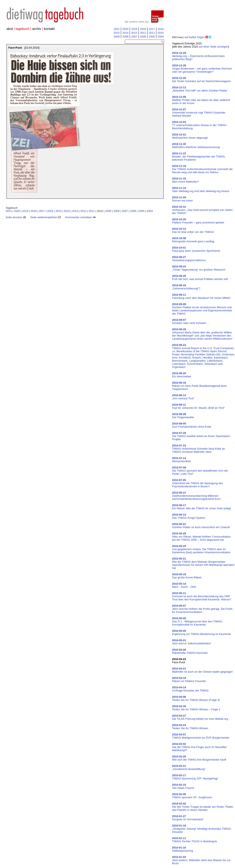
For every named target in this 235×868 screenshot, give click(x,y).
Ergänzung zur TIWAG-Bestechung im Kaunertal (201, 632)
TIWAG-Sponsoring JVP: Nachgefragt (195, 777)
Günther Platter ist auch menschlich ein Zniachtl (201, 526)
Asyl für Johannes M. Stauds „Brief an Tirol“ (198, 406)
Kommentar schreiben (81, 217)
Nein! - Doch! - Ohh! (184, 585)
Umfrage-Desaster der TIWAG (190, 689)
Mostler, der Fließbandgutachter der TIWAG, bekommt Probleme (199, 157)
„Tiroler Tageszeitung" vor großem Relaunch (199, 268)
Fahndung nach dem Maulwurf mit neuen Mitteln (201, 296)
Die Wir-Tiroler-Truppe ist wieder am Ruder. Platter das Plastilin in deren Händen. (203, 807)
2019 (134, 29)
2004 (161, 37)
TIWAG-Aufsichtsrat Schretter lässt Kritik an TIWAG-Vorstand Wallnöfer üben (198, 449)
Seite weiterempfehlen (46, 217)
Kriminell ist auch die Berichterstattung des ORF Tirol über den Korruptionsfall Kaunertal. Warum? (202, 596)
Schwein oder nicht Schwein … (191, 321)
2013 (134, 33)
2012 (143, 33)
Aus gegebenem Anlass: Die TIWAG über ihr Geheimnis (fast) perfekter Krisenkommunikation (201, 549)
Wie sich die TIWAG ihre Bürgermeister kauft (199, 758)
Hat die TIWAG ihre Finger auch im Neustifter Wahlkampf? (199, 747)
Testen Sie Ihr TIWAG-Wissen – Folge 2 (196, 708)
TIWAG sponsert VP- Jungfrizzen (192, 796)
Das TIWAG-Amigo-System (189, 516)
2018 (143, 29)
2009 (117, 37)
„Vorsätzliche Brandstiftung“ (189, 767)
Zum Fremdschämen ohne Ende (192, 425)
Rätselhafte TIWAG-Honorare (190, 651)
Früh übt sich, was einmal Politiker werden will (200, 277)
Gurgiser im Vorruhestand (188, 818)
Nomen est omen (182, 199)
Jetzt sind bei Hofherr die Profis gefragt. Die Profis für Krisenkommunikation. (202, 609)
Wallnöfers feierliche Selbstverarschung (196, 146)
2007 (134, 37)
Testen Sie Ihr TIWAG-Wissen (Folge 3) (196, 698)
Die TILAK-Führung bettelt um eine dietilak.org (200, 717)
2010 (161, 33)
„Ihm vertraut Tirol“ (183, 397)
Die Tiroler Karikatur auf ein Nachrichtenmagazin (201, 80)
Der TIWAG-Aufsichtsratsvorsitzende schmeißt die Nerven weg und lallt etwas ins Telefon (202, 169)
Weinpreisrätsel (181, 460)
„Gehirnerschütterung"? (186, 287)
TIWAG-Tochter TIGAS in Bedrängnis (195, 840)
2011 (152, 33)
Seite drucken (16, 217)
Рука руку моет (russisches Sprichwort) (196, 249)
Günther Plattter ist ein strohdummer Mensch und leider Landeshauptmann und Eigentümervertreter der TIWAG (202, 309)
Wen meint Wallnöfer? (185, 180)
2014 (125, 33)
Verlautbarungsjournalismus (189, 259)
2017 (152, 29)
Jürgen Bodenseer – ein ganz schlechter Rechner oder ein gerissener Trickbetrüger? (202, 69)
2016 (161, 29)
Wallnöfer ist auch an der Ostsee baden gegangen (202, 670)
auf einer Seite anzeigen (213, 47)
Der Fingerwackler (183, 416)
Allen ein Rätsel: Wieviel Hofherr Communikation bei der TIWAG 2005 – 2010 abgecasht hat (201, 537)
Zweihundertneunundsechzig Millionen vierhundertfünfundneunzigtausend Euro (196, 496)
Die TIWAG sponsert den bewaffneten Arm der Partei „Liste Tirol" (200, 471)
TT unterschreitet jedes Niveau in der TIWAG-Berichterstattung (200, 125)
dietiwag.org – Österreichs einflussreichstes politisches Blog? (198, 56)
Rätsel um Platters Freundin (189, 680)
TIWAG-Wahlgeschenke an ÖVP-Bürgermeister (201, 736)
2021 (117, 29)
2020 (125, 29)
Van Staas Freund (183, 786)
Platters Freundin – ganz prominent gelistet (198, 221)
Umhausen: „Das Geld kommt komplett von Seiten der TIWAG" (202, 210)
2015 (117, 33)
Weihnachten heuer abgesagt (190, 136)
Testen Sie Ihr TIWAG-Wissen (190, 727)
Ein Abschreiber (182, 375)
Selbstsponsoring (183, 849)
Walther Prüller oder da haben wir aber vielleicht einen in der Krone (201, 100)
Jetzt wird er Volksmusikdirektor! (192, 642)
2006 (143, 37)
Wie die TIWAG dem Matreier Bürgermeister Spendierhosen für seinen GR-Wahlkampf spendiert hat (203, 563)
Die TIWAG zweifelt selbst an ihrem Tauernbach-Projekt (201, 436)
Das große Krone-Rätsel (187, 576)
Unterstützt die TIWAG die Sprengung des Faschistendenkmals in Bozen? (197, 483)
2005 (152, 37)
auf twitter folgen (195, 37)
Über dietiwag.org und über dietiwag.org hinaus (201, 190)
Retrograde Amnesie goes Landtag (193, 240)
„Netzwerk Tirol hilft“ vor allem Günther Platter (200, 89)
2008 (125, 37)
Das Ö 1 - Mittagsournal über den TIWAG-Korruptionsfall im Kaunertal (197, 621)
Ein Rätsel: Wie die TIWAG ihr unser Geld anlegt (201, 507)
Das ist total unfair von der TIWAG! (193, 230)
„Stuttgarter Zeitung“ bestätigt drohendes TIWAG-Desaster (202, 829)
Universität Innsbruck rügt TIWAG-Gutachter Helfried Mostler (199, 113)
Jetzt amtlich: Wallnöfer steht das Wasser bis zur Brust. (201, 860)
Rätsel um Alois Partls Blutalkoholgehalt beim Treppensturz (199, 386)
